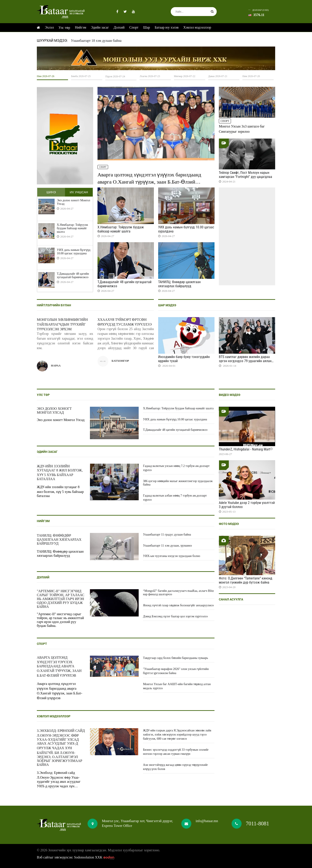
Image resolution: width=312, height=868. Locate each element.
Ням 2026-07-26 (46, 76)
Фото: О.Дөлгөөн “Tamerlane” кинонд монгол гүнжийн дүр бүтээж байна (246, 580)
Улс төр (64, 28)
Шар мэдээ (167, 305)
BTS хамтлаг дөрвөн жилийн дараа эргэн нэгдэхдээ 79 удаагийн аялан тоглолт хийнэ (245, 361)
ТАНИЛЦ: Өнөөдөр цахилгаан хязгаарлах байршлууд (179, 284)
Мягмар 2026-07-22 (185, 76)
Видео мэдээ (230, 395)
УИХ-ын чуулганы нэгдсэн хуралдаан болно (172, 556)
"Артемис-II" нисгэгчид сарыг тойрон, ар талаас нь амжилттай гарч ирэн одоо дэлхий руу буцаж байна (61, 599)
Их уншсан (79, 192)
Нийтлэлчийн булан (54, 305)
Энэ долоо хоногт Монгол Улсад (73, 202)
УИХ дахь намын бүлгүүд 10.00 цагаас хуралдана (74, 252)
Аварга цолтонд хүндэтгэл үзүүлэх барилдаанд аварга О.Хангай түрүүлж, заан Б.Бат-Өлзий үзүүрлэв (149, 182)
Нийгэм (81, 27)
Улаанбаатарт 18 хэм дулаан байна (96, 41)
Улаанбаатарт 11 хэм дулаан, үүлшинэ (167, 546)
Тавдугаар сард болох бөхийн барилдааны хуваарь (175, 658)
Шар (147, 27)
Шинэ (51, 192)
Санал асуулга (231, 599)
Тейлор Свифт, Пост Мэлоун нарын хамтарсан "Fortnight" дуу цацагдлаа (245, 175)
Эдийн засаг (100, 27)
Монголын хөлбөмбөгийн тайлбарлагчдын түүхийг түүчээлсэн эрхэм (62, 324)
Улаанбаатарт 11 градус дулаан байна (167, 535)
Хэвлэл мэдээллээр (197, 27)
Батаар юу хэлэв (167, 27)
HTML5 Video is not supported (156, 58)
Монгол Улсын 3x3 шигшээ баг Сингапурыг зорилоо (242, 129)
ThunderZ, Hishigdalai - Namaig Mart (245, 449)
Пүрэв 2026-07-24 (115, 76)
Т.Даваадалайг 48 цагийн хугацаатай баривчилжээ (73, 275)
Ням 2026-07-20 (251, 76)
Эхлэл (49, 27)
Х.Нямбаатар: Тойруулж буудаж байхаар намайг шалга (72, 228)
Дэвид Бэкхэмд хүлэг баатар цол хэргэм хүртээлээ (175, 616)
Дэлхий (119, 27)
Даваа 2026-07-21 (218, 76)
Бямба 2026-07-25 (81, 76)
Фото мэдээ (229, 524)
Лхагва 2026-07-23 (150, 76)
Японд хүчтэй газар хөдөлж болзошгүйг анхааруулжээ (178, 605)
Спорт (134, 27)
